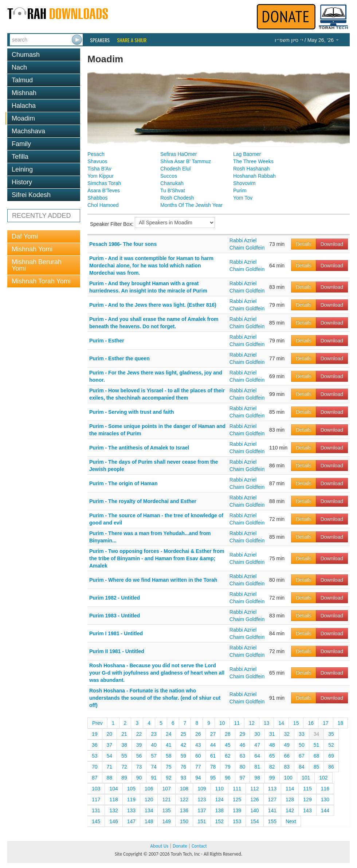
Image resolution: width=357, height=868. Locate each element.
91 (154, 778)
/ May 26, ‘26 (307, 40)
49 (287, 745)
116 (325, 789)
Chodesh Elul (175, 169)
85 (317, 767)
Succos (169, 176)
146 (113, 821)
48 (272, 745)
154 (254, 821)
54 (110, 756)
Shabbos (97, 198)
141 (272, 810)
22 (139, 734)
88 (110, 778)
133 (131, 810)
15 (296, 723)
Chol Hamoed (103, 205)
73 (139, 767)
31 (272, 734)
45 (228, 745)
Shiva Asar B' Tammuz (186, 161)
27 (213, 734)
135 (166, 810)
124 (219, 800)
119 (131, 800)
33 (302, 734)
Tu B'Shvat (173, 191)
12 (252, 723)
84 (302, 767)
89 (124, 778)
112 (254, 789)
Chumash (26, 55)
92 (169, 778)
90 (139, 778)
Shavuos (97, 161)
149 (166, 821)
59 (183, 756)
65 (272, 756)
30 (257, 734)
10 (222, 723)
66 (287, 756)
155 (272, 821)
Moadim (23, 118)
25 (183, 734)
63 (243, 756)
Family (21, 144)
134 (149, 810)
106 (149, 789)
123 (202, 800)
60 (198, 756)
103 (96, 789)
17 (326, 723)
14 (281, 723)
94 (198, 778)
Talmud (22, 80)
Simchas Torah (104, 183)
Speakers (100, 40)
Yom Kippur (101, 176)
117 (96, 800)
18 (341, 723)
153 (237, 821)
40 (154, 745)
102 (323, 778)
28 (228, 734)
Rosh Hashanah (251, 169)
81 (257, 767)
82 (272, 767)
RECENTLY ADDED (41, 216)
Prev (97, 723)
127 (272, 800)
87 (95, 778)
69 (331, 756)
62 (228, 756)
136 (184, 810)
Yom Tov (243, 198)
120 (149, 800)
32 (287, 734)
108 (184, 789)
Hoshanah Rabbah (254, 176)
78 (213, 767)
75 (169, 767)
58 (169, 756)
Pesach (96, 154)
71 (110, 767)
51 (317, 745)
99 (272, 778)
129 (307, 800)
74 (154, 767)
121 (166, 800)
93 (183, 778)
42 (183, 745)
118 (113, 800)
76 (183, 767)
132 (113, 810)
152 (219, 821)
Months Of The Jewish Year (191, 205)
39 (139, 745)
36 (95, 745)
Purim (240, 191)
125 (237, 800)
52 (331, 745)
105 (131, 789)
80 (243, 767)
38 (124, 745)
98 (257, 778)
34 (317, 734)
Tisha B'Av (99, 169)
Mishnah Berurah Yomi (37, 265)
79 (228, 767)
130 (325, 800)
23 (154, 734)
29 (243, 734)
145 (96, 821)
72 (124, 767)
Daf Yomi (25, 236)
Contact (199, 846)
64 (257, 756)
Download (332, 244)
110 (219, 789)
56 (139, 756)
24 (169, 734)
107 (166, 789)
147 (131, 821)
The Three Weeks (253, 161)
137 (202, 810)
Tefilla (20, 157)
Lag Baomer (247, 154)
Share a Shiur (132, 40)
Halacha (24, 106)
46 (243, 745)
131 (96, 810)
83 (287, 767)
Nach (19, 67)
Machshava (28, 131)
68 (317, 756)
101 (306, 778)
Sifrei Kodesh (31, 195)
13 (267, 723)
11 (237, 723)
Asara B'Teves (104, 191)
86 (331, 767)
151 (202, 821)
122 (184, 800)
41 (169, 745)
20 (110, 734)
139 (237, 810)
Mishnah (24, 93)
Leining (22, 169)
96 (228, 778)
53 (95, 756)
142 (290, 810)
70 (95, 767)
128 (290, 800)
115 (307, 789)
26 (198, 734)
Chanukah (172, 183)
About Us (159, 846)
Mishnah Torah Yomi (41, 281)
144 (325, 810)
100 (288, 778)
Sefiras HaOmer (178, 154)
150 (184, 821)
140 (254, 810)
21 (124, 734)
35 (331, 734)
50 (302, 745)
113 (272, 789)
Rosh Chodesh (177, 198)
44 (213, 745)
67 (302, 756)
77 (198, 767)
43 (198, 745)
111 (237, 789)
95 (213, 778)
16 (311, 723)
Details (304, 244)
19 (95, 734)
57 (154, 756)
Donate (180, 846)
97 (243, 778)
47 (257, 745)
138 (219, 810)
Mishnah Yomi (32, 249)
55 (124, 756)
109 (202, 789)
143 (307, 810)
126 (254, 800)
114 (290, 789)
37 (110, 745)
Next (291, 821)
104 (113, 789)
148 (149, 821)
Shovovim (244, 183)
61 (213, 756)
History (22, 182)
